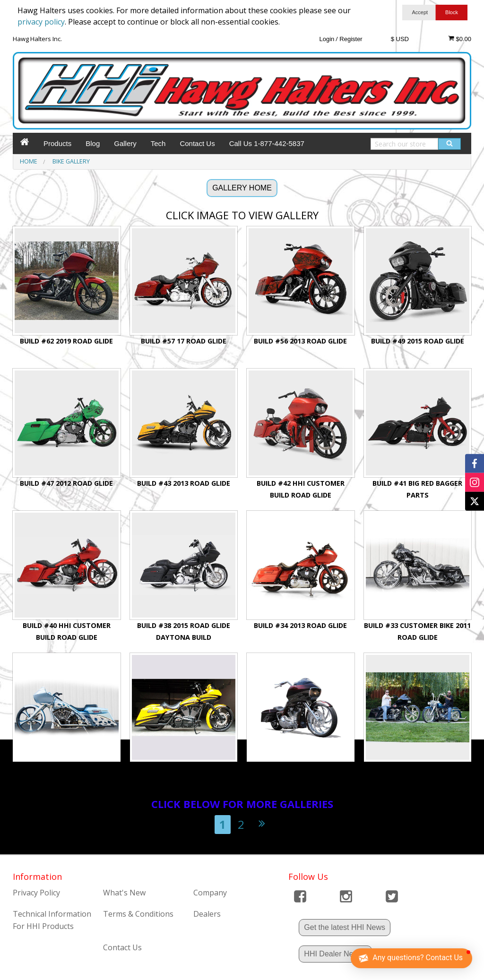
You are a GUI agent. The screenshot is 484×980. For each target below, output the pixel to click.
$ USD (400, 39)
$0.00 (460, 39)
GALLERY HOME (242, 188)
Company (210, 893)
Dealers (207, 914)
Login (327, 39)
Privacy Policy (36, 893)
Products (57, 143)
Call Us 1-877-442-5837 (267, 143)
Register (351, 39)
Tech (158, 143)
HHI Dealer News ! (335, 954)
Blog (93, 143)
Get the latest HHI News (345, 927)
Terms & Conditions (138, 914)
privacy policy (41, 22)
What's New (124, 893)
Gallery (125, 143)
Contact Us (197, 143)
